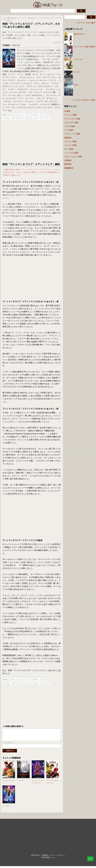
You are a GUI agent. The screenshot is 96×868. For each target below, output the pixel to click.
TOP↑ (90, 859)
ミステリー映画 (70, 145)
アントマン (21, 782)
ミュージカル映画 (71, 153)
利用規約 (45, 857)
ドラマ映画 (69, 130)
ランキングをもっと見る (85, 100)
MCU (5, 115)
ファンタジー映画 (71, 123)
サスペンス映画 (70, 141)
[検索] (43, 11)
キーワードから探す (87, 23)
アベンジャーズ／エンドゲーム (38, 784)
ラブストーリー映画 (72, 134)
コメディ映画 (69, 126)
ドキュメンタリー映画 (73, 157)
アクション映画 (70, 115)
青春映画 (68, 138)
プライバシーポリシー (57, 857)
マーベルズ (6, 808)
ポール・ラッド (39, 115)
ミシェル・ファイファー (40, 118)
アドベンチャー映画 (72, 119)
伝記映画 (68, 160)
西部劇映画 (69, 168)
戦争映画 (68, 164)
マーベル (25, 118)
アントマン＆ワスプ (8, 784)
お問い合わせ (35, 857)
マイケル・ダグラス (11, 118)
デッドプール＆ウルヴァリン (52, 784)
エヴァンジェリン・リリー (20, 115)
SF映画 (67, 111)
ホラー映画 (69, 149)
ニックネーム (8, 744)
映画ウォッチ (48, 4)
